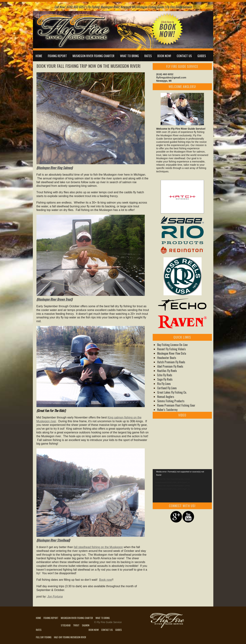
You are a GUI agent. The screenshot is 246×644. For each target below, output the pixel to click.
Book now (105, 580)
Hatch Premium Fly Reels (171, 362)
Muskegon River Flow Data (172, 353)
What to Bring (129, 56)
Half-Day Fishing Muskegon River (70, 637)
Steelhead (66, 625)
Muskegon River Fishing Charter (93, 56)
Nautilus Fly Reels (167, 371)
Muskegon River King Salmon (55, 168)
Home (39, 56)
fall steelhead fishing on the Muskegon (98, 547)
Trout (76, 625)
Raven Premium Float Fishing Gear (176, 405)
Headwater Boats (167, 358)
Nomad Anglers (166, 397)
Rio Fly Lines (164, 384)
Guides (202, 56)
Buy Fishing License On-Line (172, 345)
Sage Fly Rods (165, 379)
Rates (148, 56)
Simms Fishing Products (171, 401)
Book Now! (164, 56)
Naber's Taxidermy (167, 410)
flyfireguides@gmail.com (171, 78)
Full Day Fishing (44, 637)
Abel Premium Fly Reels (170, 366)
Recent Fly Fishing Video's (171, 349)
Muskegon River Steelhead (53, 540)
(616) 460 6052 (165, 74)
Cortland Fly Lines (167, 388)
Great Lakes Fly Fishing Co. (172, 392)
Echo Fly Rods (165, 375)
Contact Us (184, 56)
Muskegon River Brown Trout (54, 299)
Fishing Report (57, 56)
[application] (182, 486)
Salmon (86, 625)
